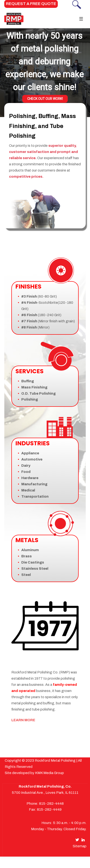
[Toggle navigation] (81, 19)
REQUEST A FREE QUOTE (31, 4)
